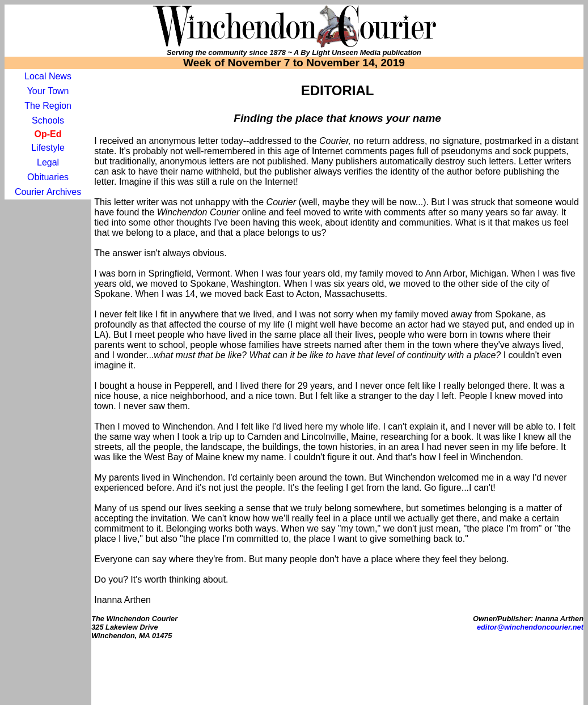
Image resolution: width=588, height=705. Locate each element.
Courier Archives (48, 192)
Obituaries (48, 177)
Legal (48, 162)
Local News (48, 76)
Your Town (48, 91)
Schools (48, 120)
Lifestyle (48, 148)
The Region (48, 106)
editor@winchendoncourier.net (530, 627)
